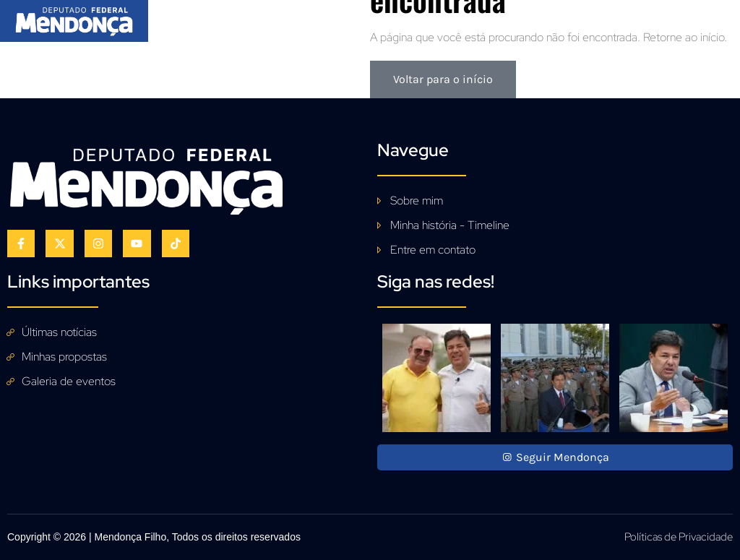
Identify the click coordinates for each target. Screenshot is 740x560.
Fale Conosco (599, 18)
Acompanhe (503, 18)
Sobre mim (268, 18)
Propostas (351, 18)
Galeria (425, 18)
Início (198, 18)
